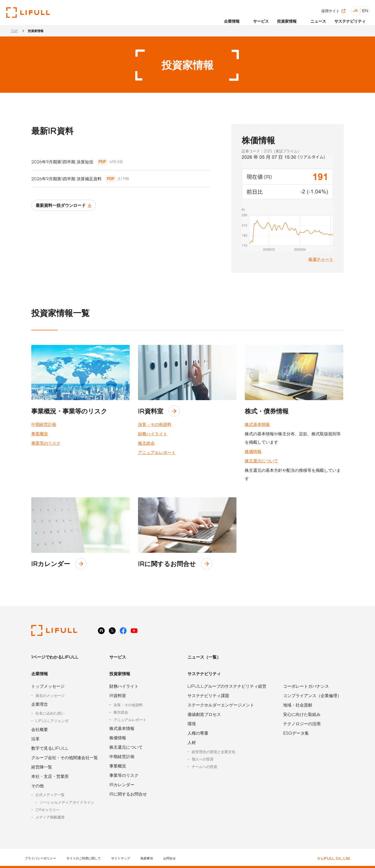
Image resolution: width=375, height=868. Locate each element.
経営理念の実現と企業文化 (214, 752)
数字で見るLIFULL (50, 748)
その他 (37, 786)
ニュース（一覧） (204, 657)
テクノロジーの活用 (302, 724)
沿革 (35, 739)
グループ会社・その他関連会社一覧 (65, 757)
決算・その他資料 (155, 424)
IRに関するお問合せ (167, 564)
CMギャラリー (48, 810)
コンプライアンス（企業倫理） (312, 695)
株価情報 (253, 451)
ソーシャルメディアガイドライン (67, 802)
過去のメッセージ (50, 695)
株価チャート (321, 259)
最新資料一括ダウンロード (67, 208)
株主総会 (146, 443)
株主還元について (261, 461)
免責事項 (147, 858)
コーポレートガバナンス (306, 686)
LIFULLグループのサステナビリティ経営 (227, 686)
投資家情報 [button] (292, 17)
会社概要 (40, 729)
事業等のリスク (46, 443)
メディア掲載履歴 (50, 817)
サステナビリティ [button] (352, 17)
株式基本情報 (257, 424)
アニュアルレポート (157, 452)
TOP (14, 31)
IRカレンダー (51, 564)
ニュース (321, 17)
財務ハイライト (153, 434)
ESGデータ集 (296, 733)
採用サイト (332, 8)
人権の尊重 (198, 733)
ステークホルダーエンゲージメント (221, 705)
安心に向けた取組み (302, 714)
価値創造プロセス (204, 714)
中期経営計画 (44, 424)
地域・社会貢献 (298, 705)
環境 (192, 724)
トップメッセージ (48, 686)
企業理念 (40, 704)
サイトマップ (121, 858)
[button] (242, 19)
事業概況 (40, 434)
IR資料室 (151, 411)
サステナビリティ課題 (208, 695)
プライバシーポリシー (40, 858)
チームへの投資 (204, 767)
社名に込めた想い (50, 713)
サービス (267, 17)
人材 (192, 742)
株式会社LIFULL (28, 13)
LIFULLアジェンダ (52, 721)
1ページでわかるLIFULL (55, 657)
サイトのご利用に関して (84, 858)
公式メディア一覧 (50, 795)
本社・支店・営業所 (50, 776)
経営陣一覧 (42, 767)
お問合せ (170, 858)
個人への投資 (203, 759)
